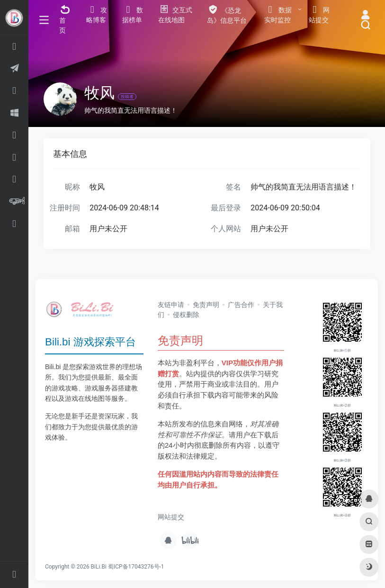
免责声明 (206, 305)
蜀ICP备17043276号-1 (136, 567)
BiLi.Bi (99, 567)
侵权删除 (186, 315)
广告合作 (241, 305)
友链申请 (171, 305)
